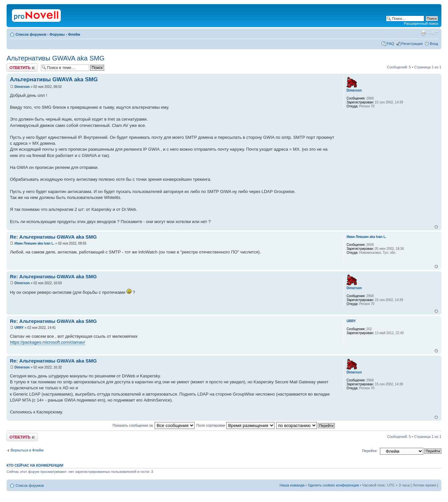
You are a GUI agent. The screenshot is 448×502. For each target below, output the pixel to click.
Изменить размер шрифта (433, 33)
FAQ (391, 44)
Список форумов (31, 34)
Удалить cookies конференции (334, 485)
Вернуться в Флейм (27, 450)
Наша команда (292, 485)
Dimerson (22, 87)
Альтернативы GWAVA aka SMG (56, 58)
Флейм (74, 34)
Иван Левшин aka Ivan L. (35, 243)
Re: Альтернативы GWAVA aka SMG (53, 237)
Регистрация (412, 44)
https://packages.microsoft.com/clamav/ (48, 342)
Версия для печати (423, 33)
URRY (19, 328)
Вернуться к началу (436, 227)
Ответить (22, 68)
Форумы (57, 34)
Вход (434, 44)
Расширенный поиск (421, 23)
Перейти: (370, 451)
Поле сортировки (235, 425)
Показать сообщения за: (154, 425)
